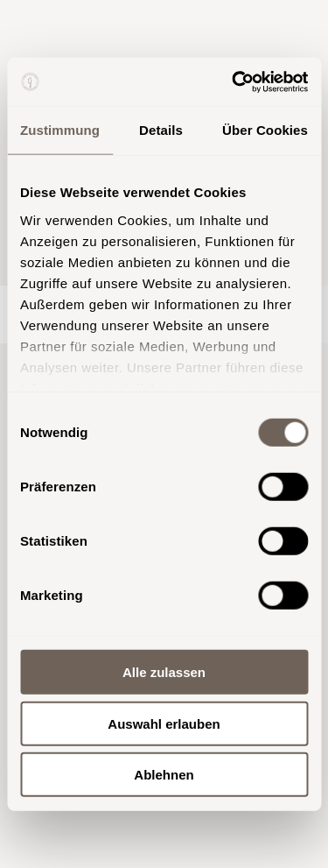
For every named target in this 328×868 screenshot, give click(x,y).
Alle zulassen (164, 672)
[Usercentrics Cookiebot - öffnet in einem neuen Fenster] (234, 81)
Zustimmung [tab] (60, 130)
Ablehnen (164, 775)
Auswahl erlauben (164, 723)
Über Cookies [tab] (265, 130)
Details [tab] (161, 130)
